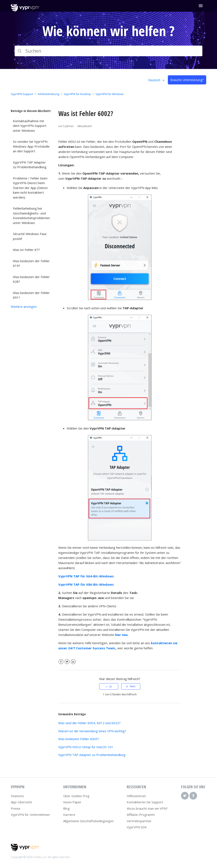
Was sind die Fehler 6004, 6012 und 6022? (89, 723)
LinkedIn (73, 662)
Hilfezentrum (136, 796)
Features (17, 796)
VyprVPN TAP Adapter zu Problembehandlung (30, 165)
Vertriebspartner (139, 821)
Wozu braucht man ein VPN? (147, 808)
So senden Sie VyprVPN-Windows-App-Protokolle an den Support (31, 146)
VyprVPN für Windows (110, 94)
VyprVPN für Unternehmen (30, 815)
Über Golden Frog (76, 796)
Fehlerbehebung (48, 94)
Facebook (61, 662)
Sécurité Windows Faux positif (30, 236)
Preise (16, 808)
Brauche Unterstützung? (187, 80)
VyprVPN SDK (137, 827)
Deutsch (155, 80)
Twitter (67, 662)
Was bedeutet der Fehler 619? (31, 263)
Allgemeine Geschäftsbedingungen (88, 821)
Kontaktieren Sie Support (145, 802)
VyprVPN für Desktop (77, 94)
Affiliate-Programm (141, 815)
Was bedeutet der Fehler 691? (31, 295)
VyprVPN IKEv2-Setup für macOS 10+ (86, 747)
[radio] (109, 686)
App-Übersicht (21, 802)
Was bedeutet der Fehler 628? (31, 279)
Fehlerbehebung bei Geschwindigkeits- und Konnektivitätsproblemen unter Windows (31, 216)
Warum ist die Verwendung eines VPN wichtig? (92, 731)
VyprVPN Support (22, 94)
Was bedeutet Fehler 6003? (79, 739)
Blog (66, 808)
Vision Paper (72, 802)
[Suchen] (108, 51)
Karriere (69, 815)
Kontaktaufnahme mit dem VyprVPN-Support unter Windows (30, 126)
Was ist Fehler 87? (26, 250)
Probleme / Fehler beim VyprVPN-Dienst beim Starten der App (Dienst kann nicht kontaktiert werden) (30, 188)
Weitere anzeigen (24, 307)
